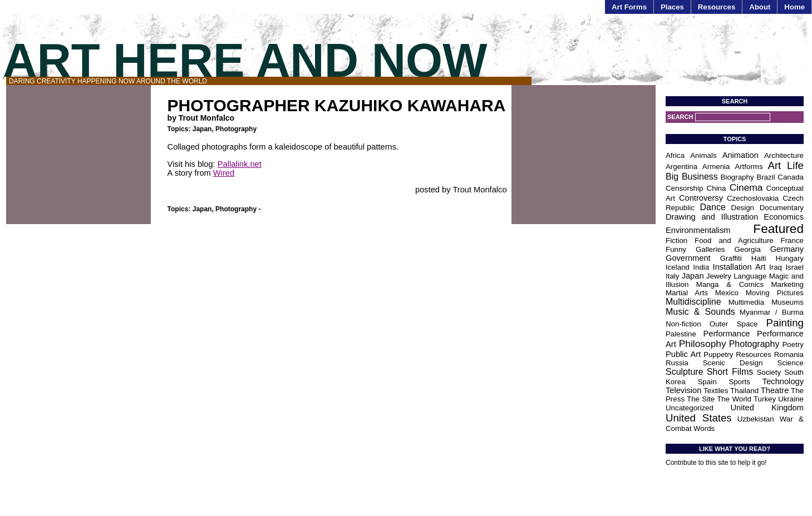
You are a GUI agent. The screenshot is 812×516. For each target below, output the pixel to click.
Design (743, 208)
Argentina (681, 167)
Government (688, 258)
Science (791, 363)
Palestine (681, 334)
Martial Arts (687, 293)
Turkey (765, 399)
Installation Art (739, 267)
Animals (703, 155)
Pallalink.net (240, 164)
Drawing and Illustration (712, 217)
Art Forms (629, 7)
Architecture (784, 155)
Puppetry (718, 354)
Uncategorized (690, 408)
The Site (701, 399)
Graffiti (731, 258)
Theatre (775, 390)
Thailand (744, 391)
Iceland (678, 267)
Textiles (716, 391)
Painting (785, 323)
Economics (784, 217)
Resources (717, 7)
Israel (794, 267)
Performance (727, 334)
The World (734, 399)
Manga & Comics (730, 284)
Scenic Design (733, 363)
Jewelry (719, 276)
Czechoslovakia (753, 198)
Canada (791, 177)
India (701, 267)
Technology (783, 381)
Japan (202, 129)
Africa (675, 155)
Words (704, 428)
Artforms (749, 167)
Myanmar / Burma (772, 312)
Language (750, 276)
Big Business (692, 177)
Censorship (684, 188)
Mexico (727, 293)
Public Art (683, 354)
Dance (713, 207)
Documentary (782, 208)
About (760, 7)
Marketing (787, 284)
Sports (739, 382)
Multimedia (746, 302)
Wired (224, 173)
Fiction (676, 240)
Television (683, 390)
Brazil (766, 177)
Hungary (790, 258)
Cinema (746, 187)
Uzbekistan (756, 419)
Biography (737, 177)
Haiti (759, 258)
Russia (677, 363)
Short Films (730, 372)
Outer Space (734, 324)
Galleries (710, 249)
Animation (740, 155)
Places (672, 7)
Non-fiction (683, 324)
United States (699, 418)
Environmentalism (698, 230)
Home (794, 7)
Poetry (793, 344)
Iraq (776, 267)
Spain (707, 382)
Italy (672, 276)
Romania (789, 354)
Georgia (747, 249)
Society (769, 372)
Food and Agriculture (734, 240)
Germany (787, 249)
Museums (788, 302)
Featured (778, 229)
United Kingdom (767, 408)
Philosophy (703, 344)
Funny (676, 249)
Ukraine (791, 399)
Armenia (716, 167)
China (717, 188)
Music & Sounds (700, 312)
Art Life (786, 165)
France (792, 240)
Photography (236, 129)
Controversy (701, 198)
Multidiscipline (693, 302)
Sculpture (685, 372)
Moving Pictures (775, 293)
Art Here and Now (245, 60)
